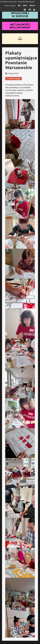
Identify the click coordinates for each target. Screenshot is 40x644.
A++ (25, 5)
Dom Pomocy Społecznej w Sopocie (20, 13)
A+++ (32, 5)
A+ (19, 5)
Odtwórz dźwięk (13, 79)
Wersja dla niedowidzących (26, 2)
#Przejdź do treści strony (8, 2)
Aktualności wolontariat (20, 26)
